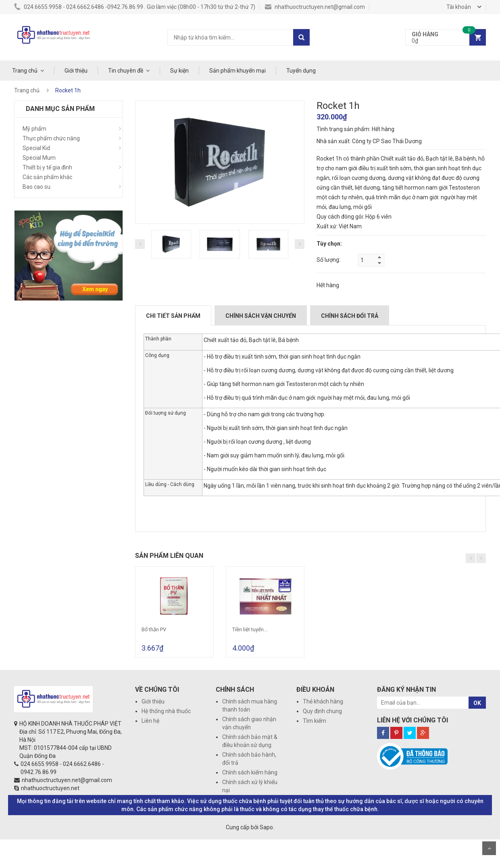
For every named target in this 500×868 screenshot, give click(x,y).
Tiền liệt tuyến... (250, 629)
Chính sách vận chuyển (261, 316)
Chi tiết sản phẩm (173, 316)
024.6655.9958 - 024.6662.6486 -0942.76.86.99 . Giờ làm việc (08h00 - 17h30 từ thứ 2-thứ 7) (135, 7)
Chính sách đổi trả (350, 316)
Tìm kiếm (315, 721)
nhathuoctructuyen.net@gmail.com (315, 7)
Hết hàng (328, 285)
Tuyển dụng (301, 71)
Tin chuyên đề (126, 71)
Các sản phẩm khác (47, 177)
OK (477, 703)
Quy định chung (322, 711)
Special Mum (39, 158)
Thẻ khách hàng (323, 701)
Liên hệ (150, 721)
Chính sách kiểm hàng (250, 772)
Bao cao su (36, 187)
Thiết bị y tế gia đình (47, 167)
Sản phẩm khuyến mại (237, 71)
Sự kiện (179, 71)
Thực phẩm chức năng (51, 138)
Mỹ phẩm (34, 129)
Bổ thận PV (154, 629)
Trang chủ (25, 71)
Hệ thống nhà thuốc (166, 711)
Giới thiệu (76, 71)
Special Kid (36, 148)
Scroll (489, 848)
